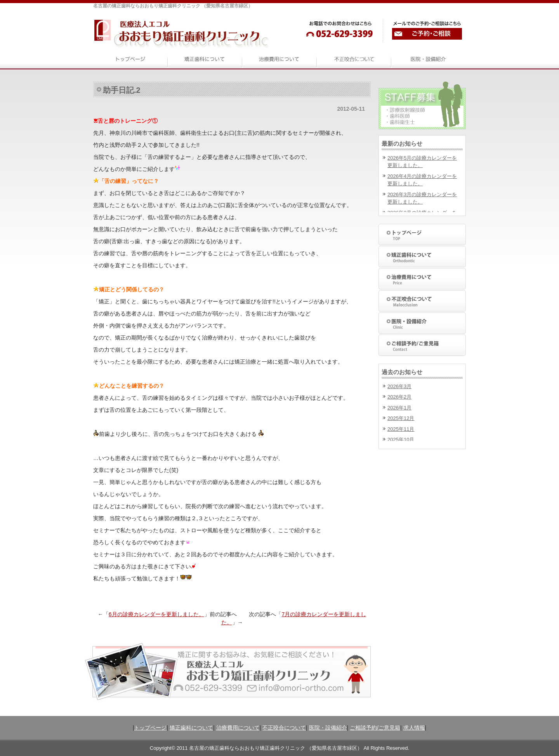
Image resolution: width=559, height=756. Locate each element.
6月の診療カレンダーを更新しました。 (156, 614)
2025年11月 (401, 429)
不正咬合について (284, 728)
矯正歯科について (191, 728)
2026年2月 (399, 397)
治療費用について (238, 728)
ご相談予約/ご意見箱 (375, 728)
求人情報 (414, 728)
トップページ (150, 728)
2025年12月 (401, 418)
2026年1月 (399, 408)
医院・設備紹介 (328, 728)
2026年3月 (399, 386)
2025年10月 (401, 440)
